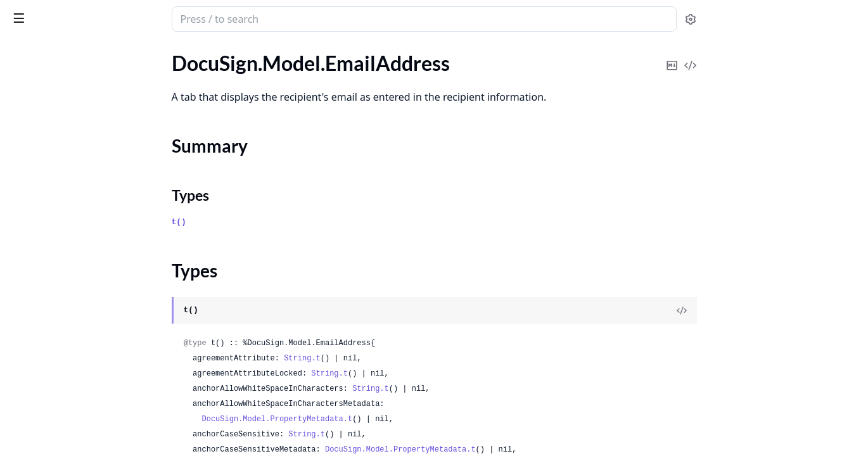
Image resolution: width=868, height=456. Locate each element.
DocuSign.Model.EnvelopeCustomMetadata (90, 328)
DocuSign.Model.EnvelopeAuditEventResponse (90, 277)
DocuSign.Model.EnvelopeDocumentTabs (90, 431)
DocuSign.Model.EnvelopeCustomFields (90, 311)
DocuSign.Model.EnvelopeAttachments (90, 209)
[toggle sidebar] (174, 18)
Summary (43, 119)
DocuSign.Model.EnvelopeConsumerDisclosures (90, 294)
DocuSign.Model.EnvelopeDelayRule (89, 363)
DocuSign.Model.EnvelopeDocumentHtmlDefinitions (90, 414)
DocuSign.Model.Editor (60, 63)
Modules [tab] (81, 52)
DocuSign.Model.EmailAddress (76, 97)
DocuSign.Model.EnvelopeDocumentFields (90, 397)
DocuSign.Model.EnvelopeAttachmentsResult (90, 243)
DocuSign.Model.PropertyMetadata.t (373, 419)
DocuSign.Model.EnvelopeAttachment (90, 192)
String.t (397, 358)
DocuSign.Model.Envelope (66, 174)
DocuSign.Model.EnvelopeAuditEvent (90, 260)
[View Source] (777, 310)
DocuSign (35, 13)
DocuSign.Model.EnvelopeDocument (89, 380)
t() (274, 222)
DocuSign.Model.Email (58, 80)
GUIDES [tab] (25, 52)
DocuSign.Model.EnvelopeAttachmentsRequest (90, 226)
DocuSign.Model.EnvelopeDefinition (88, 345)
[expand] (177, 66)
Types (35, 135)
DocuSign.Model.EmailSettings (76, 157)
